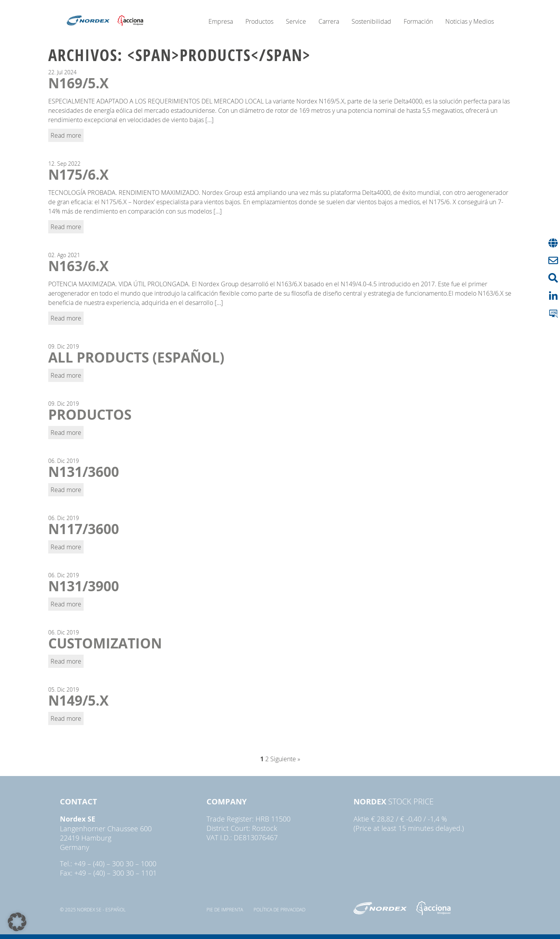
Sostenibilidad (371, 21)
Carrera (329, 21)
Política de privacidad (279, 909)
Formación (418, 21)
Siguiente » (285, 759)
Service (296, 21)
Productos (259, 21)
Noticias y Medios (470, 21)
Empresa (221, 21)
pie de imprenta (225, 909)
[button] (17, 922)
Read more (66, 135)
